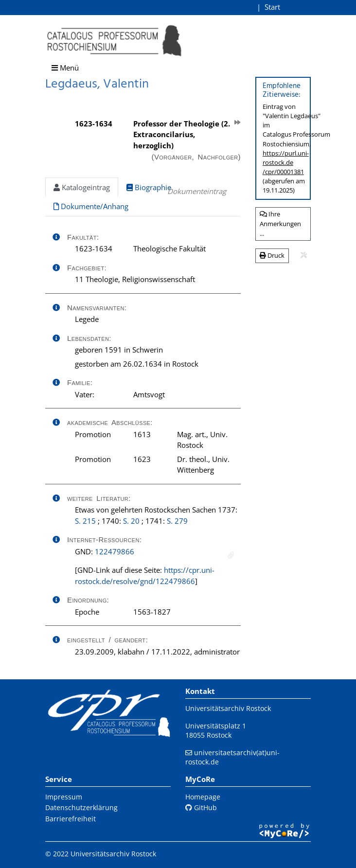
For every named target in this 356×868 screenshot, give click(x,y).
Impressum (64, 797)
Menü (65, 68)
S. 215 (85, 521)
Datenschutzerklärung (81, 807)
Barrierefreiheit (71, 819)
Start (272, 7)
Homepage (203, 797)
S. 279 (177, 521)
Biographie (149, 187)
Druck (272, 255)
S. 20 (131, 521)
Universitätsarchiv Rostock (228, 708)
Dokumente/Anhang (91, 206)
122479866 (115, 551)
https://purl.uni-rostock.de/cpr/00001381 (286, 162)
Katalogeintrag (82, 187)
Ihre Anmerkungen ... (280, 223)
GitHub (201, 807)
